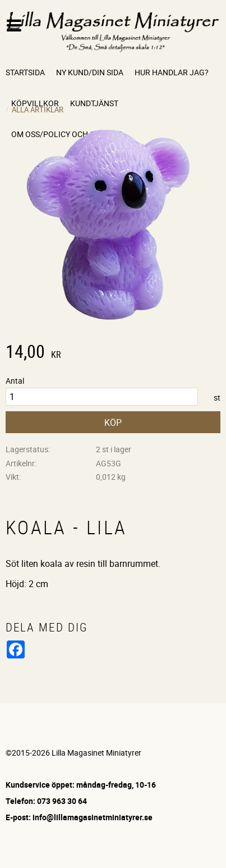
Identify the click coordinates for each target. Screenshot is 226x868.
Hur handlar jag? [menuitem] (172, 72)
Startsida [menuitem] (25, 72)
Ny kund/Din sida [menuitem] (90, 72)
